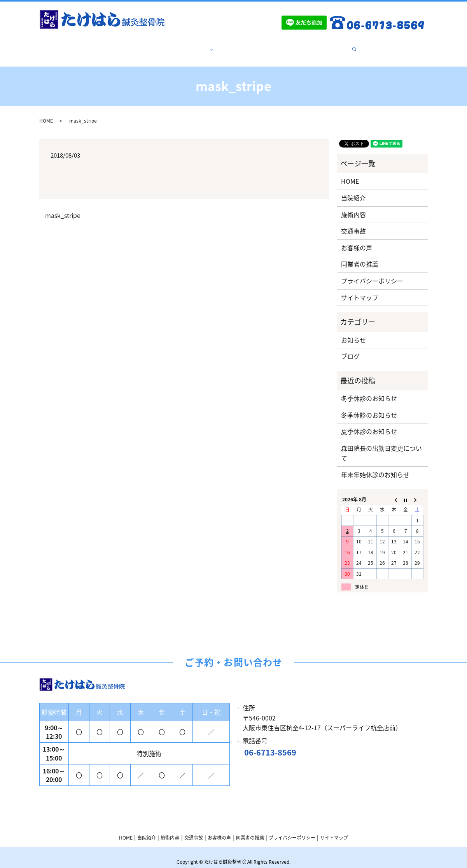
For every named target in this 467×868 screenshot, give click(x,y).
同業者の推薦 (311, 45)
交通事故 (235, 45)
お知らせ (353, 330)
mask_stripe (63, 206)
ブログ (350, 347)
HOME (135, 45)
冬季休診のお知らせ (369, 389)
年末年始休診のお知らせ (375, 465)
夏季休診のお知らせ (369, 422)
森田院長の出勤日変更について (381, 444)
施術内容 (197, 45)
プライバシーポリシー (372, 271)
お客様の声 (271, 45)
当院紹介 (164, 45)
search (342, 45)
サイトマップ (360, 288)
